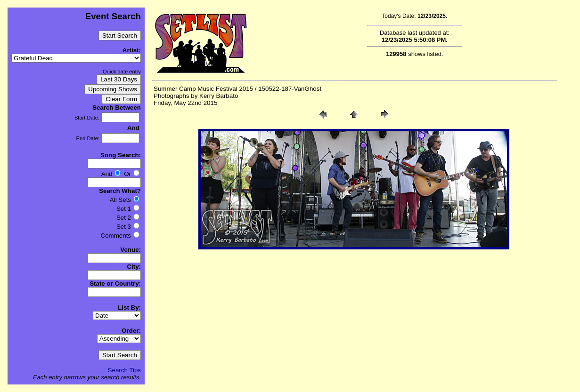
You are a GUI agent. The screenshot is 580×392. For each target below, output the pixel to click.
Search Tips (124, 370)
